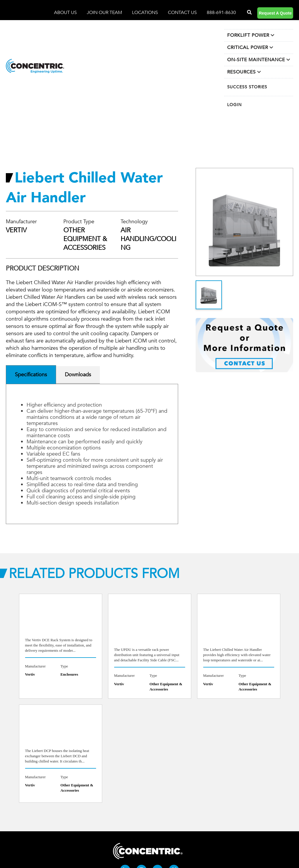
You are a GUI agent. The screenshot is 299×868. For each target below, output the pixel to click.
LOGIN (234, 105)
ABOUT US (66, 13)
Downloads (78, 375)
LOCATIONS (146, 13)
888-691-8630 (221, 13)
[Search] (249, 13)
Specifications (31, 375)
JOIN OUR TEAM (105, 13)
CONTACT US (182, 13)
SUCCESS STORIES (247, 87)
